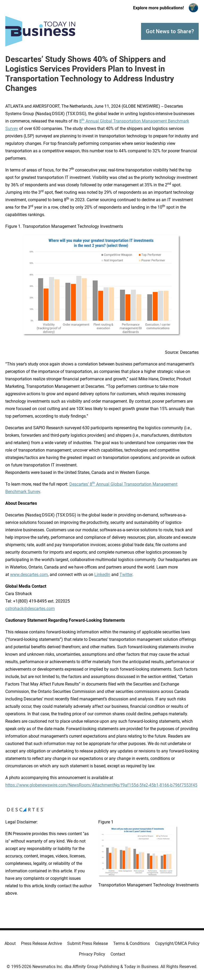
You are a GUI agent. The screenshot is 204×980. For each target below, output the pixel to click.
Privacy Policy (92, 954)
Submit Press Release (88, 943)
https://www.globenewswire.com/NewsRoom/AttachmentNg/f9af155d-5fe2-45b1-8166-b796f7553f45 (101, 785)
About (10, 943)
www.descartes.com (29, 575)
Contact (118, 954)
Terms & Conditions (131, 943)
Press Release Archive (41, 943)
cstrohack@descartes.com (30, 609)
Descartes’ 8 (81, 484)
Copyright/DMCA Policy (177, 943)
